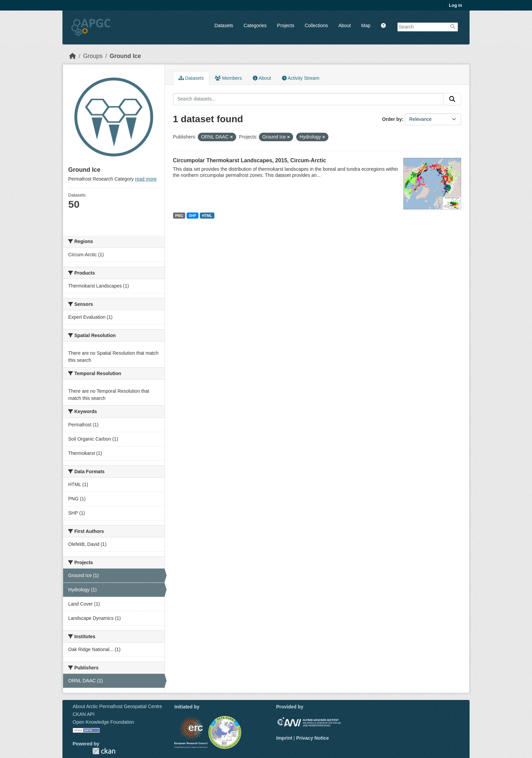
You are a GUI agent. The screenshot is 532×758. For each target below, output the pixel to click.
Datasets (224, 25)
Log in (455, 5)
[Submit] (452, 99)
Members (228, 78)
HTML (207, 216)
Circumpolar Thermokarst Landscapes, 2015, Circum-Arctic (250, 160)
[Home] (73, 56)
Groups (93, 56)
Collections (316, 25)
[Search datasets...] (309, 99)
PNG (179, 216)
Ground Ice (125, 56)
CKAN (104, 751)
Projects (286, 25)
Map (366, 25)
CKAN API (84, 714)
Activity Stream (301, 78)
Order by (392, 119)
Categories (255, 25)
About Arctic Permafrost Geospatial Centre (117, 706)
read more (146, 179)
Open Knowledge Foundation (103, 722)
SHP (193, 216)
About (345, 25)
